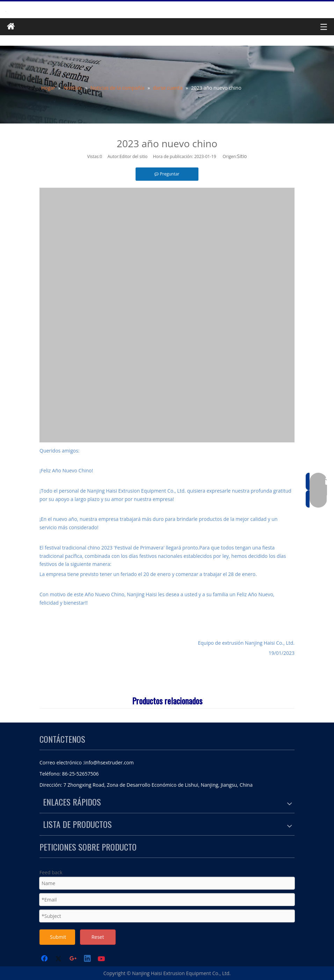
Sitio (242, 156)
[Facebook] (45, 959)
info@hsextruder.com (109, 762)
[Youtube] (102, 959)
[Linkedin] (88, 959)
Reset (98, 937)
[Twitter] (59, 959)
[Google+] (73, 959)
